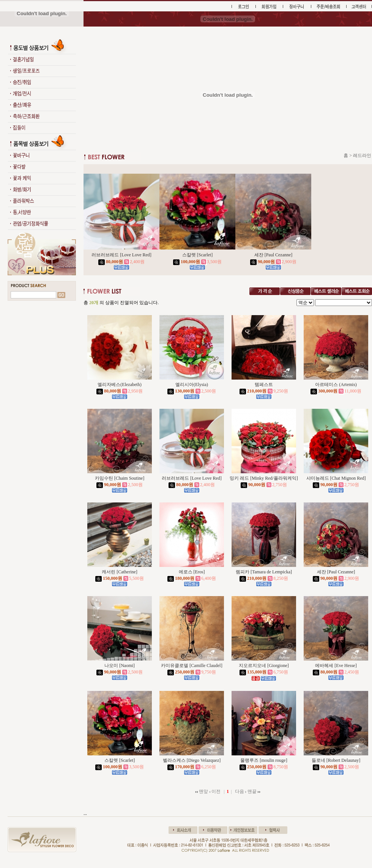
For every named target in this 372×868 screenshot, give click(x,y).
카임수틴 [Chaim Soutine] (120, 478)
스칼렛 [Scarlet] (197, 255)
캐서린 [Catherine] (120, 572)
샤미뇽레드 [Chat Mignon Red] (336, 478)
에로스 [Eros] (192, 572)
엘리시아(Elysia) (192, 385)
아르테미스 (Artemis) (336, 385)
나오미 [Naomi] (120, 666)
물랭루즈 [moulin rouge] (264, 760)
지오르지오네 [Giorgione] (264, 666)
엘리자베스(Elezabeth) (119, 385)
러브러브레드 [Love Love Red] (121, 255)
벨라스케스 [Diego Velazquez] (192, 760)
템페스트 (264, 385)
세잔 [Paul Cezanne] (273, 255)
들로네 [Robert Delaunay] (336, 760)
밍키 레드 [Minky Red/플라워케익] (264, 478)
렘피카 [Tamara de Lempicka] (264, 572)
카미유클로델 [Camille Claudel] (192, 666)
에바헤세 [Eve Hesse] (336, 666)
